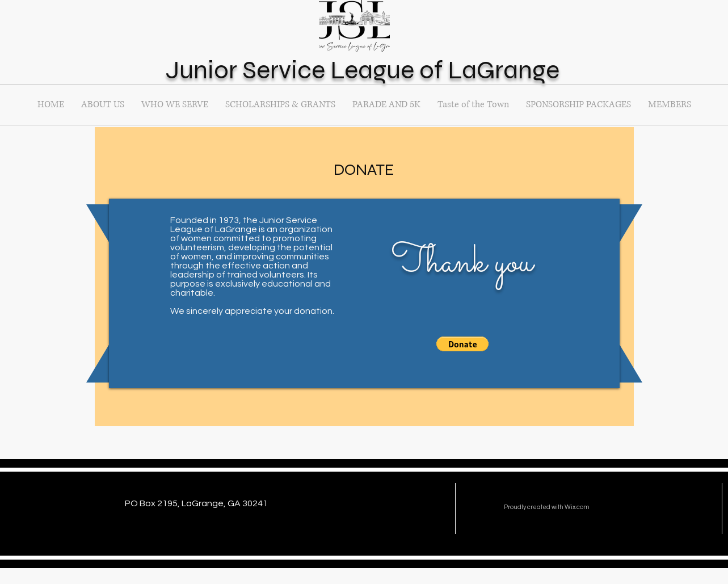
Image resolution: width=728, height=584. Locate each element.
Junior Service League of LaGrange (363, 70)
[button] (473, 105)
